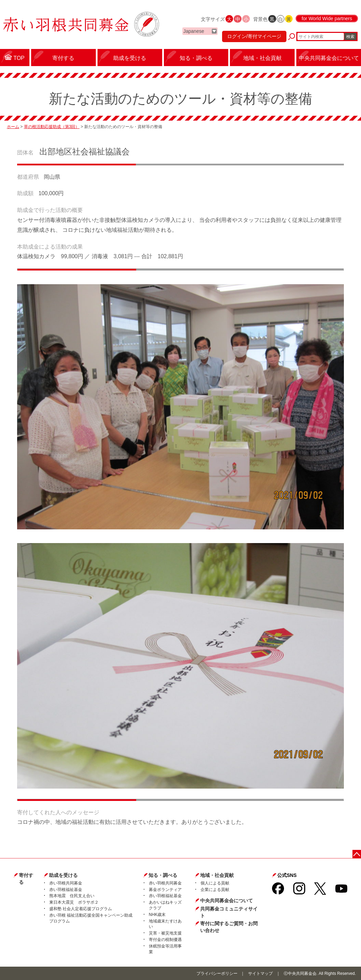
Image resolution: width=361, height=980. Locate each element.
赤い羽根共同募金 (66, 883)
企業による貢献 (215, 890)
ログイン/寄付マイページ (254, 36)
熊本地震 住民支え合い (72, 896)
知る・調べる (163, 875)
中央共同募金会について (227, 901)
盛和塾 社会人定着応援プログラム (81, 909)
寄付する (26, 879)
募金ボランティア (165, 890)
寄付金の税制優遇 (165, 940)
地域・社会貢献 (217, 875)
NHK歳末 (157, 915)
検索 (350, 37)
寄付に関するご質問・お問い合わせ (229, 927)
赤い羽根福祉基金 (66, 890)
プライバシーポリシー (217, 973)
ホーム (13, 127)
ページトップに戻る (357, 854)
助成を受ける (63, 875)
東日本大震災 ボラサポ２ (74, 902)
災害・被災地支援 (165, 933)
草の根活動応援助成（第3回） (52, 127)
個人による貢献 (215, 883)
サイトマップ (260, 973)
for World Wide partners (327, 18)
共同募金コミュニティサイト (229, 912)
